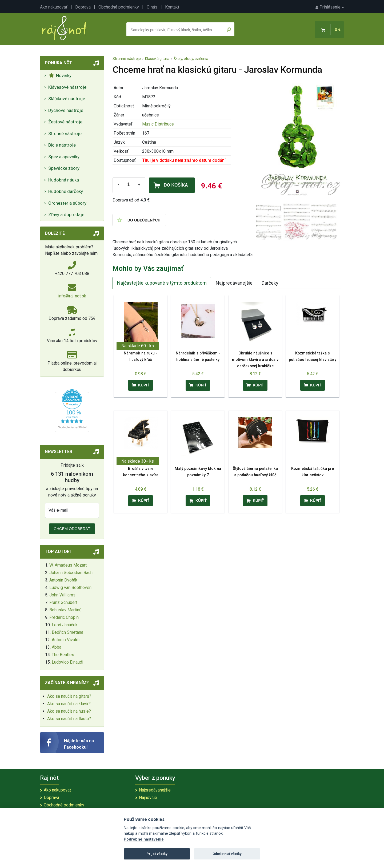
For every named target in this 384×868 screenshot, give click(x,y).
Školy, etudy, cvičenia (191, 59)
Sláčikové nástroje (67, 99)
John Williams (62, 595)
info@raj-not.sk (72, 296)
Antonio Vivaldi (66, 640)
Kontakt (172, 7)
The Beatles (63, 655)
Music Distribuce (158, 124)
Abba (57, 647)
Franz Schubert (63, 602)
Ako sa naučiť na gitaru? (69, 696)
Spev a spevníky (64, 157)
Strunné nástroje (65, 134)
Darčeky (270, 283)
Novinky (60, 75)
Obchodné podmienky (119, 7)
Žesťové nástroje (65, 122)
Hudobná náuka (64, 180)
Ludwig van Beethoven (70, 588)
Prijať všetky (157, 854)
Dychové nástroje (66, 110)
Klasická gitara (157, 59)
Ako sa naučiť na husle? (69, 711)
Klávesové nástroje (67, 87)
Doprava (83, 7)
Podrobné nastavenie (144, 839)
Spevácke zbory (64, 168)
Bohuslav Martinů (65, 610)
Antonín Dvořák (63, 580)
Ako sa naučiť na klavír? (69, 704)
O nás (152, 7)
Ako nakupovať (54, 7)
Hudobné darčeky (66, 191)
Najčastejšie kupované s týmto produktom (162, 283)
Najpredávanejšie (234, 283)
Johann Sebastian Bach (71, 573)
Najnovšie (148, 798)
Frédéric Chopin (64, 617)
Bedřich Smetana (67, 632)
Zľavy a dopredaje (66, 215)
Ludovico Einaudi (67, 662)
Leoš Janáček (65, 625)
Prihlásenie (330, 7)
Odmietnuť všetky (227, 854)
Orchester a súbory (67, 203)
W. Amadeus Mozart (68, 565)
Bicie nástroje (62, 145)
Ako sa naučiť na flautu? (69, 719)
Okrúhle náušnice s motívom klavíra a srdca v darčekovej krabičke (255, 360)
